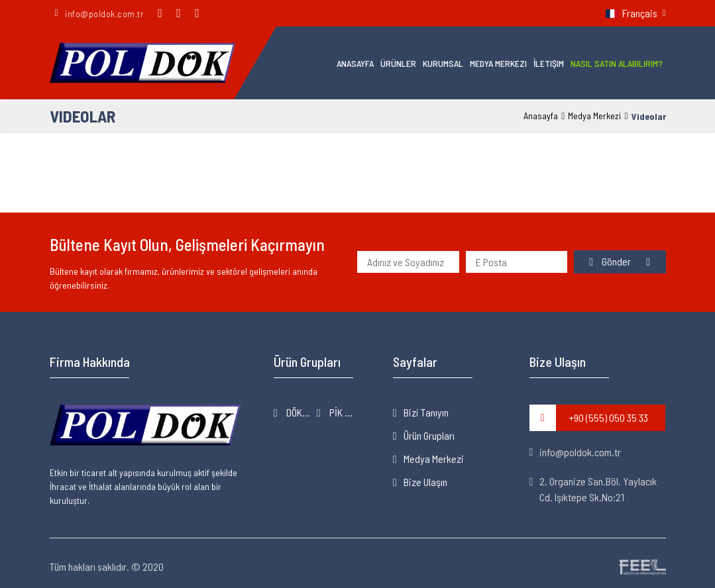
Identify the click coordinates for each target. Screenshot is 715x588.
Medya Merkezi (498, 63)
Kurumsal (443, 63)
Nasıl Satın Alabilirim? (617, 63)
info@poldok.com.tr (576, 452)
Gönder (611, 261)
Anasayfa (355, 63)
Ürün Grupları (429, 435)
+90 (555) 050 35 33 (589, 418)
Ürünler (398, 63)
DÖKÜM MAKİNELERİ (301, 412)
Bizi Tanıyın (426, 412)
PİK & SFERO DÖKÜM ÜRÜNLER (344, 412)
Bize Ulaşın (425, 482)
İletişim (549, 63)
